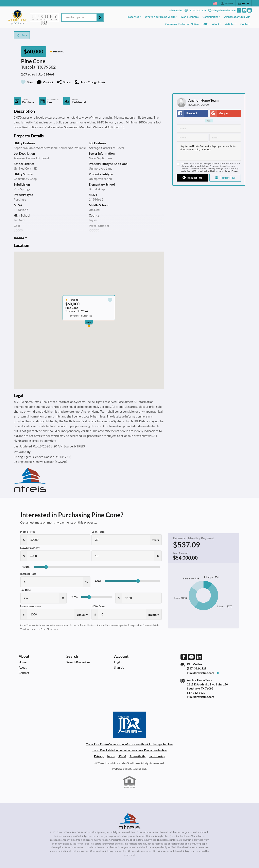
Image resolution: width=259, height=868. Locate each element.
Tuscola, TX (32, 67)
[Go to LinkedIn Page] (249, 10)
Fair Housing (157, 756)
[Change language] (215, 3)
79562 (50, 67)
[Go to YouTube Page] (244, 10)
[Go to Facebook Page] (239, 10)
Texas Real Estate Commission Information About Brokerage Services (130, 744)
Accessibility (137, 756)
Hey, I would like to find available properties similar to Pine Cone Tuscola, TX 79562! (209, 152)
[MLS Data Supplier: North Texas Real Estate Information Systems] (129, 821)
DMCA (122, 756)
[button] (100, 17)
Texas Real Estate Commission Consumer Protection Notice (129, 750)
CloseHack (140, 769)
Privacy (235, 171)
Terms (227, 171)
